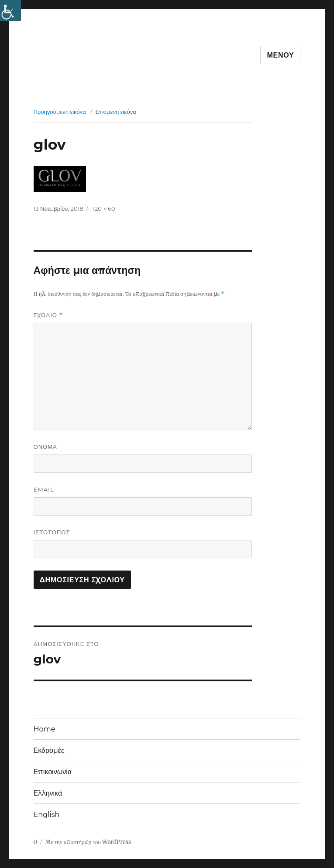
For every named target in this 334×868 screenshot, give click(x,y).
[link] (10, 10)
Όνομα (45, 447)
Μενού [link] (280, 55)
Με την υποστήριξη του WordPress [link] (88, 842)
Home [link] (45, 729)
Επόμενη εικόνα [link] (115, 112)
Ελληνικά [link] (48, 793)
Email (44, 489)
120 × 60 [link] (104, 208)
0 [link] (35, 842)
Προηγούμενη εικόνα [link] (60, 112)
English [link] (47, 815)
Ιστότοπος (52, 532)
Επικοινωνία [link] (53, 772)
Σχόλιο (48, 315)
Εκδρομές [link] (49, 750)
